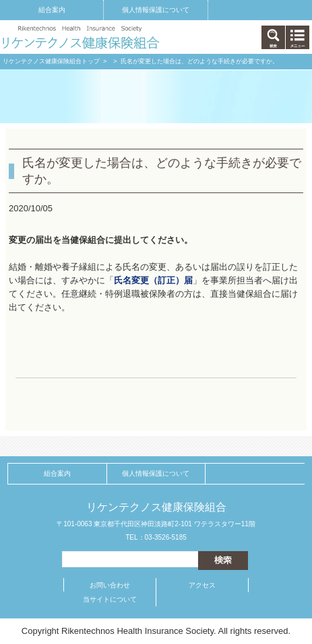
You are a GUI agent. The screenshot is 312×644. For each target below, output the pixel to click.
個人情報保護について (156, 10)
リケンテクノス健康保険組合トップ (51, 61)
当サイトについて (110, 599)
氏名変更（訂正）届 (153, 280)
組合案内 (52, 10)
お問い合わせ (110, 585)
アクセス (202, 585)
